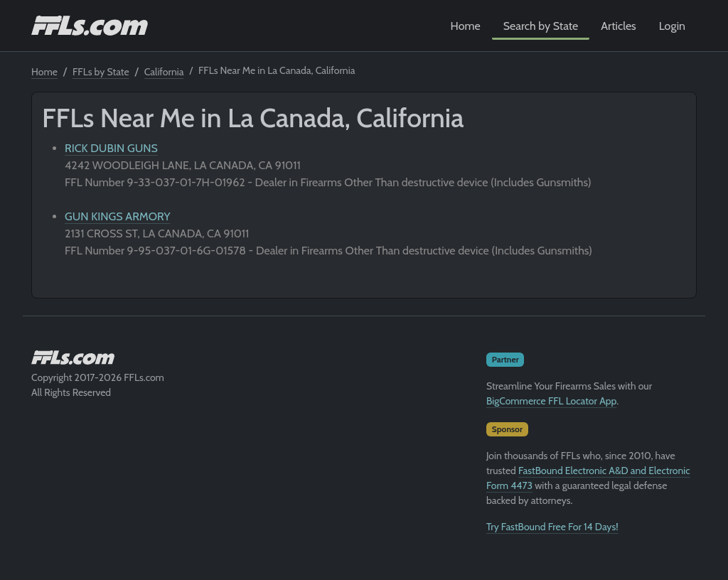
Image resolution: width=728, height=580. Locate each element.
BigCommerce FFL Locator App (551, 401)
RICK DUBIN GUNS (111, 148)
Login (672, 26)
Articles (618, 26)
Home (466, 26)
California (164, 72)
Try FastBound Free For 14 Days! (552, 527)
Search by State (541, 26)
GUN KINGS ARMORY (118, 216)
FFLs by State (101, 72)
